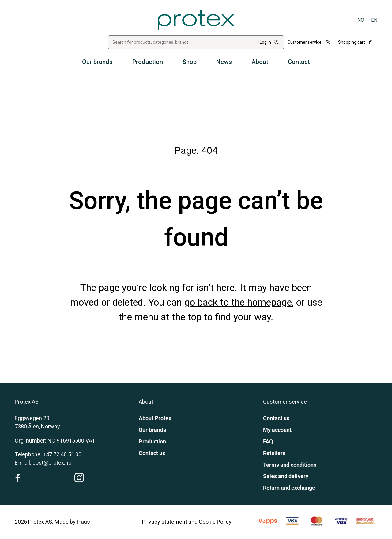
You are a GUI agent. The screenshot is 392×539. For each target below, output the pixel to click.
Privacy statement (165, 522)
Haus (83, 522)
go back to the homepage (238, 302)
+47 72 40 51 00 (62, 454)
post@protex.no (52, 463)
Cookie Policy (215, 522)
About (260, 62)
